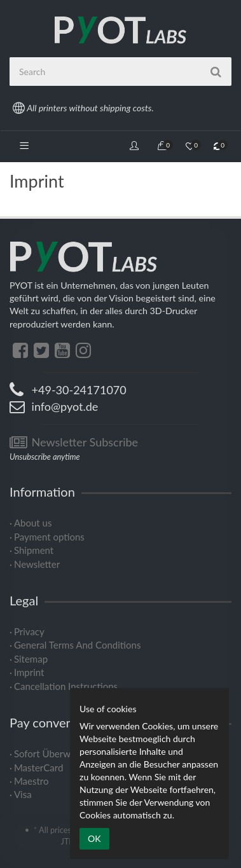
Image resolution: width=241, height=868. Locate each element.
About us (33, 523)
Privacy (29, 631)
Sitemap (31, 659)
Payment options (49, 537)
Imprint (29, 672)
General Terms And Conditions (77, 645)
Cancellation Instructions (66, 686)
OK (94, 838)
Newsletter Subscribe (74, 442)
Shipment (34, 550)
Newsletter (37, 564)
